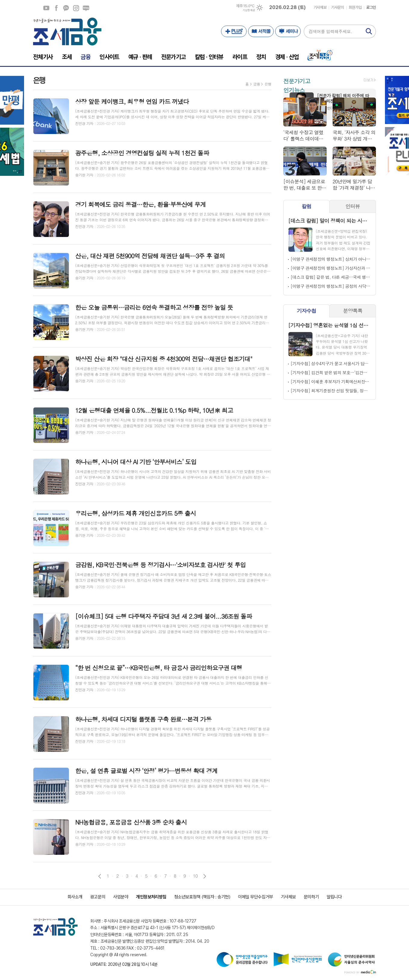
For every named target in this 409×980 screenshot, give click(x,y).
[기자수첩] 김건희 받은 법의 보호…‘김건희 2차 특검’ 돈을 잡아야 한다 (331, 372)
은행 (268, 84)
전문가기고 (297, 81)
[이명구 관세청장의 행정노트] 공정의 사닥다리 (331, 286)
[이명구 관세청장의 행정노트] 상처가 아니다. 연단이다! (331, 259)
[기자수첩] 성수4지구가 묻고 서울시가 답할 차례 (331, 363)
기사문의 (337, 7)
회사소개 (75, 897)
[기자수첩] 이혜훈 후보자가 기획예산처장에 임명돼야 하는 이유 (331, 381)
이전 (100, 876)
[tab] (306, 206)
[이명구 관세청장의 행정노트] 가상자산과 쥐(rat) (331, 268)
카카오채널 (66, 8)
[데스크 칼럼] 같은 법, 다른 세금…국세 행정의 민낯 (331, 277)
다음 (205, 876)
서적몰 (261, 31)
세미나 (288, 31)
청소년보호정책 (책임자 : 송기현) (202, 897)
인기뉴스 (294, 90)
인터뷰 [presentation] (353, 206)
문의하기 (311, 897)
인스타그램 (76, 8)
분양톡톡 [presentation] (353, 311)
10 (195, 876)
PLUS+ (234, 31)
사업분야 (121, 897)
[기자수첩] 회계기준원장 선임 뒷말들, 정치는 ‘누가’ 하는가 (331, 390)
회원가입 (355, 7)
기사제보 (320, 7)
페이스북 (56, 8)
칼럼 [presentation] (306, 206)
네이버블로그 (86, 8)
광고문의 (98, 897)
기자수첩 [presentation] (306, 311)
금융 (257, 84)
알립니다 (334, 897)
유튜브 (46, 8)
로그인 (371, 7)
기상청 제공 (249, 10)
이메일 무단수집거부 (255, 897)
